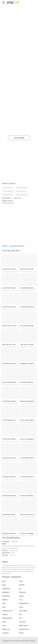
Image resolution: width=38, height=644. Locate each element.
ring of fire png (8, 188)
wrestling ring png (21, 188)
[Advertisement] (19, 29)
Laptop (21, 596)
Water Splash (24, 625)
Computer (22, 622)
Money (21, 633)
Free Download (19, 138)
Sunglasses (6, 589)
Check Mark (23, 611)
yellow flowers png (22, 195)
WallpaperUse (24, 603)
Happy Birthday (7, 618)
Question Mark (24, 629)
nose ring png (21, 191)
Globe (4, 622)
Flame (21, 581)
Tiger (4, 603)
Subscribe (22, 592)
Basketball (6, 592)
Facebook (5, 633)
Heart (4, 581)
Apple (4, 585)
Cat (20, 589)
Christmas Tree (7, 611)
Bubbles (5, 600)
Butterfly (22, 585)
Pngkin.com (6, 629)
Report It (5, 246)
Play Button (6, 596)
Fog (20, 600)
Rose (4, 607)
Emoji (21, 607)
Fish (20, 618)
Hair (20, 614)
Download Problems (17, 246)
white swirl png (8, 195)
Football (5, 614)
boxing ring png (8, 191)
